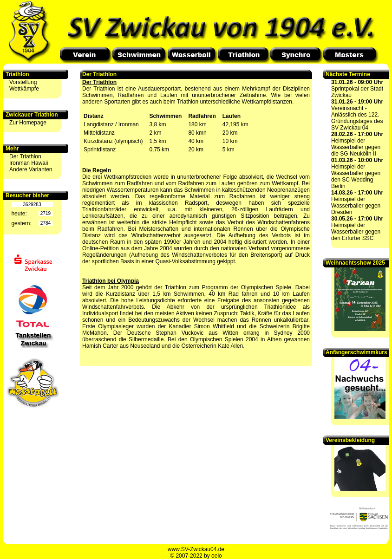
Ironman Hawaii (29, 163)
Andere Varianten (31, 169)
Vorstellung (23, 82)
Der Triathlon (25, 156)
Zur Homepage (28, 123)
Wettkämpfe (24, 89)
